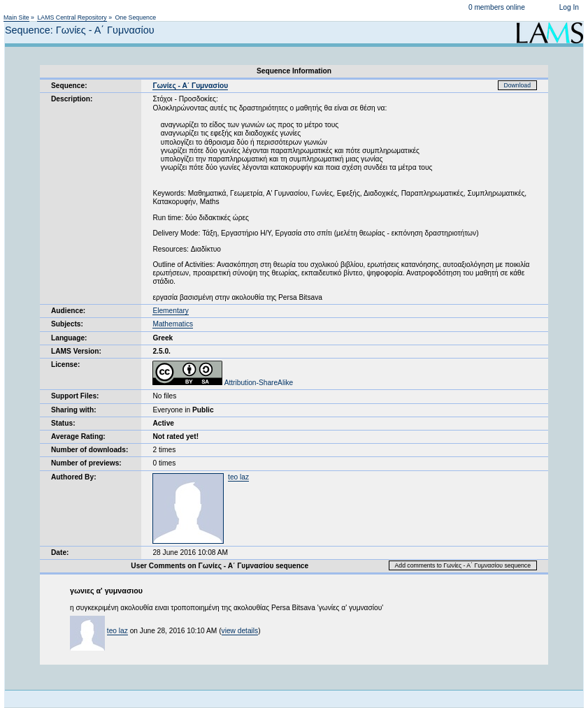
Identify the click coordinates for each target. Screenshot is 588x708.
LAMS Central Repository (72, 17)
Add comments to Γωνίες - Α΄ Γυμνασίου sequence (463, 565)
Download (518, 85)
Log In (569, 7)
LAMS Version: (76, 351)
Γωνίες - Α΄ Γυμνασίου (190, 86)
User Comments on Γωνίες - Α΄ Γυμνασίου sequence (220, 566)
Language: (69, 338)
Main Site (16, 17)
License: (65, 364)
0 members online (497, 7)
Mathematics (173, 324)
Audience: (68, 311)
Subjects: (67, 324)
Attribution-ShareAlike (223, 383)
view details (240, 631)
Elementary (171, 311)
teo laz (238, 477)
